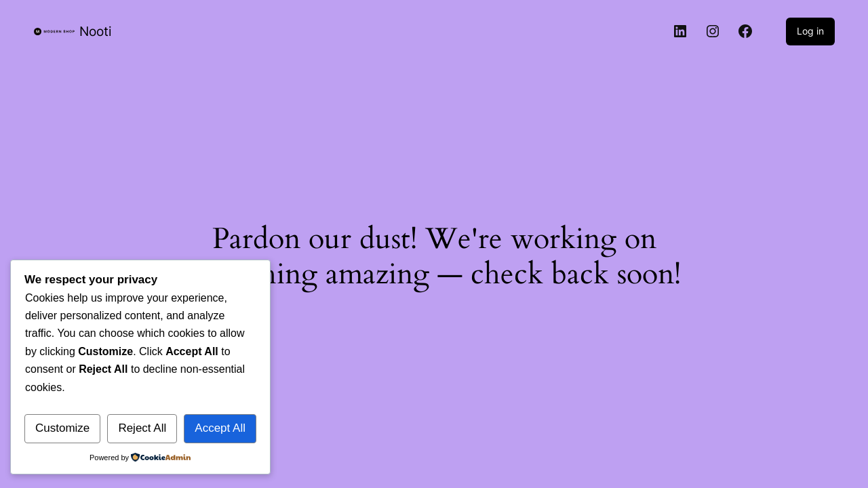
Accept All (220, 428)
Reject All (142, 428)
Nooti (96, 31)
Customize (62, 428)
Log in (810, 31)
